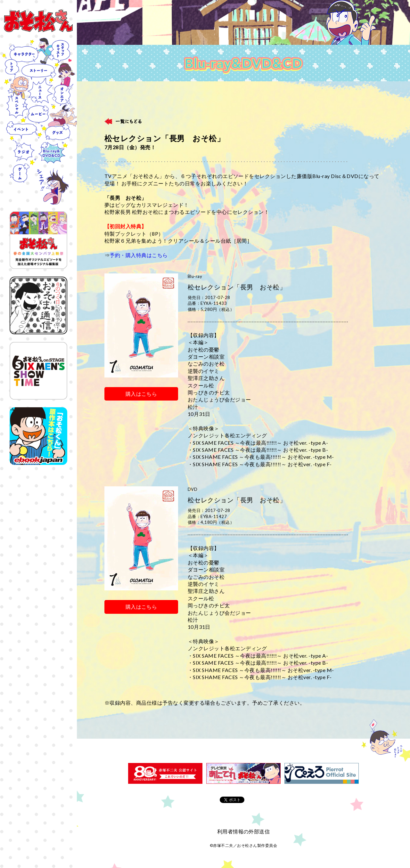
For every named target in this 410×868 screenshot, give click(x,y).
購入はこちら (141, 394)
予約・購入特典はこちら (139, 255)
